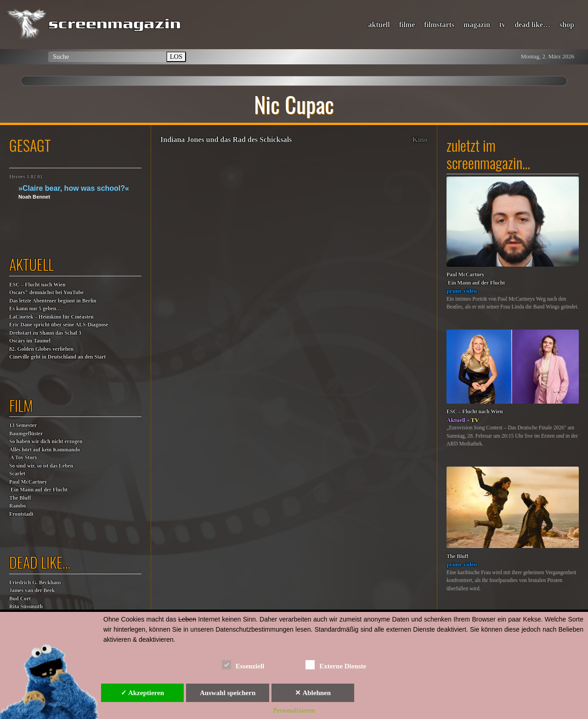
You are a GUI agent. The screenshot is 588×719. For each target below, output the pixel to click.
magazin (477, 25)
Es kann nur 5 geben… (35, 309)
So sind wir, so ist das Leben (41, 466)
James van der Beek (32, 591)
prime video (462, 291)
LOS (176, 57)
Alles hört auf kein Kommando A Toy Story (45, 454)
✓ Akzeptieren (142, 693)
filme (407, 25)
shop (567, 25)
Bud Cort (20, 599)
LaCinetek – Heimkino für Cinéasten (51, 317)
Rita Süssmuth (26, 607)
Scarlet (17, 474)
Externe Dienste (336, 665)
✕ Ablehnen (313, 693)
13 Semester (23, 425)
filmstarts (439, 25)
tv (502, 25)
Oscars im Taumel (30, 341)
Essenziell (243, 665)
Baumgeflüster (26, 434)
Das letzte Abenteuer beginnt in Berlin (53, 301)
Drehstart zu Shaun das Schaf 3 (45, 333)
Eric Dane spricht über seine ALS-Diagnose (59, 325)
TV (475, 420)
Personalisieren (294, 710)
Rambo (17, 506)
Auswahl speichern (228, 693)
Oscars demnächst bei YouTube (46, 292)
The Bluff (20, 498)
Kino (420, 140)
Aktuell (456, 420)
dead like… (532, 25)
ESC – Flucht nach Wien (37, 285)
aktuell (379, 25)
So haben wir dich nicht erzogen (46, 442)
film (21, 405)
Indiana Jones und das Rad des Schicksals (226, 140)
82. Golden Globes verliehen (41, 349)
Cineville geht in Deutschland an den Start (57, 357)
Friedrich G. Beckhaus (35, 583)
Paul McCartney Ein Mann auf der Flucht (38, 486)
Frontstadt (21, 514)
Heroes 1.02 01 (26, 177)
